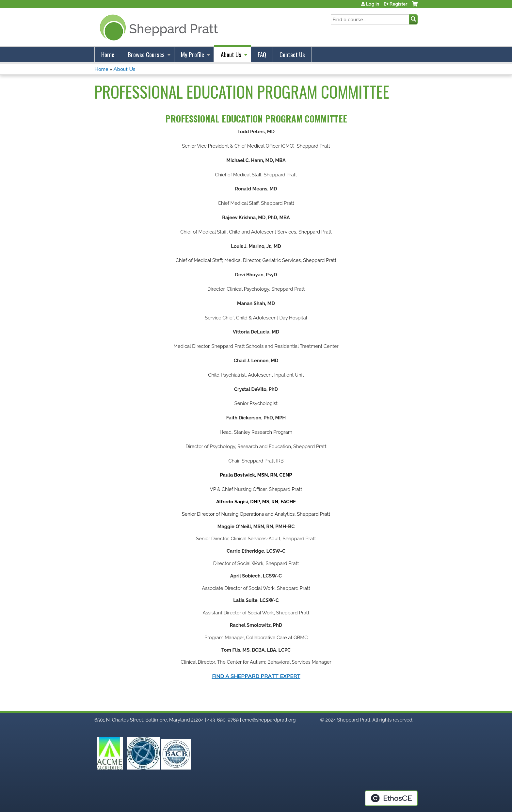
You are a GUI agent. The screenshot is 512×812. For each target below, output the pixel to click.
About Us (231, 54)
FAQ (262, 54)
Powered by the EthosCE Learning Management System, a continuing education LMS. (391, 798)
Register (398, 4)
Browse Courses (146, 54)
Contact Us (292, 54)
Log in (373, 4)
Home (108, 54)
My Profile (192, 54)
